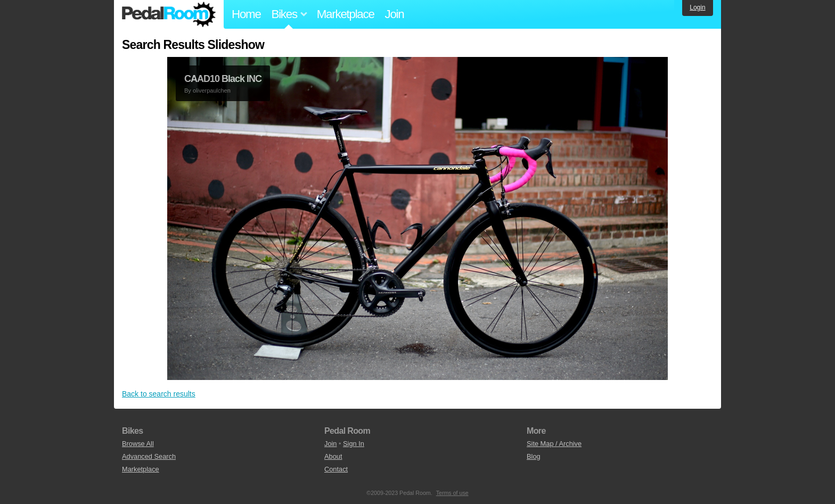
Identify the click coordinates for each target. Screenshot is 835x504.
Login (697, 7)
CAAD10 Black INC (223, 79)
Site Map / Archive (554, 444)
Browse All (138, 444)
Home (246, 14)
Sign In (354, 444)
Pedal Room (169, 14)
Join (395, 14)
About (333, 456)
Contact (336, 469)
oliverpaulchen (212, 90)
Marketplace (346, 14)
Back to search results (159, 394)
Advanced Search (149, 456)
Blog (534, 456)
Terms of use (452, 493)
